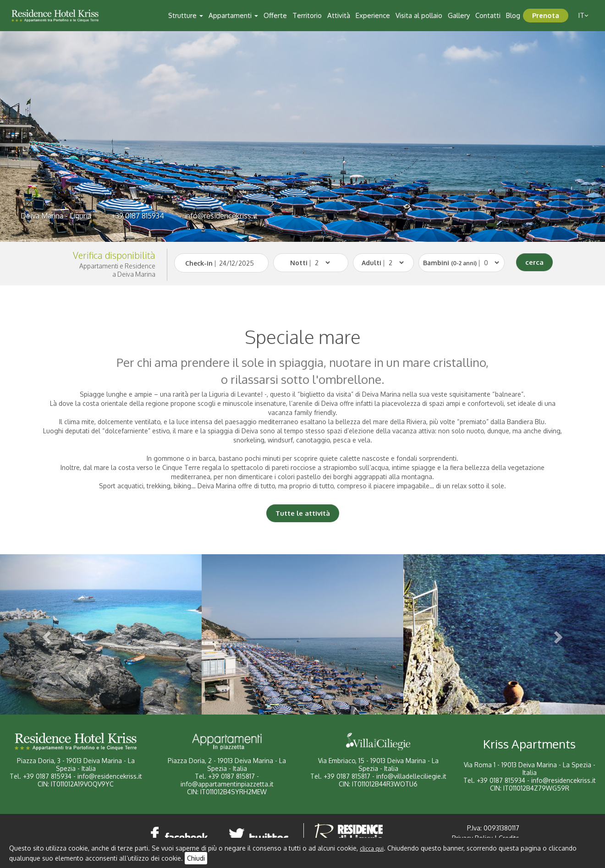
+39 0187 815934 (138, 216)
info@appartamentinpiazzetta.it (227, 784)
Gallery (459, 15)
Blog (513, 15)
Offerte (275, 15)
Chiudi (196, 858)
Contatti (488, 15)
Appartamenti (233, 15)
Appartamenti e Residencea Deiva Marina (117, 270)
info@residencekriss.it (221, 216)
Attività (339, 15)
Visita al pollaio (419, 15)
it (583, 15)
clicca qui (372, 849)
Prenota (546, 15)
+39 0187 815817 (231, 776)
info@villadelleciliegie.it (411, 776)
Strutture (186, 15)
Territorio (307, 15)
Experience (373, 15)
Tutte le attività (303, 513)
